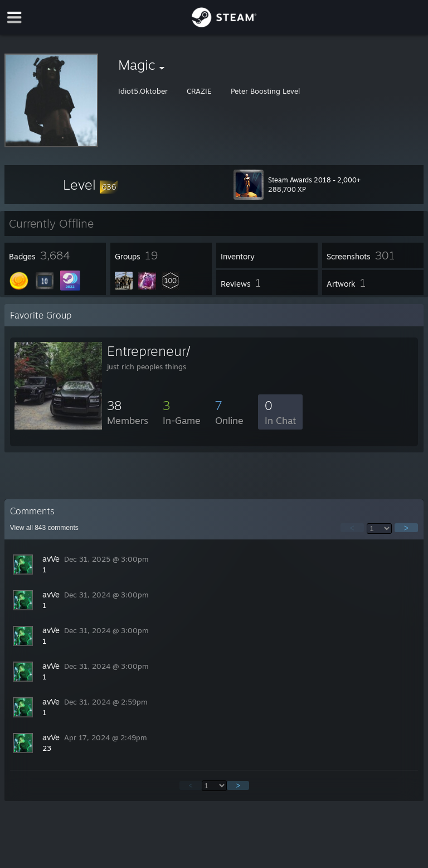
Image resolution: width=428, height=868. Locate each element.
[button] (90, 185)
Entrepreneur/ (149, 351)
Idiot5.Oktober (144, 91)
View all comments (44, 528)
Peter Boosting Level (265, 91)
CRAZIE (200, 91)
